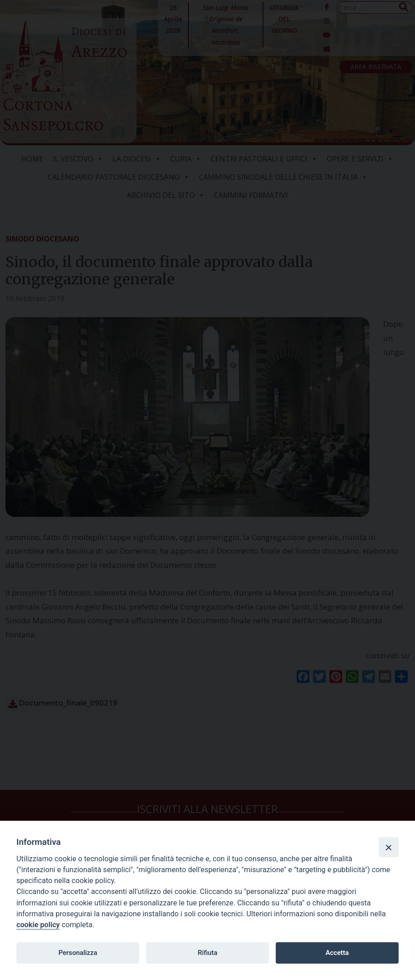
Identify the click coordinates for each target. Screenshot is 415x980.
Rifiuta (207, 953)
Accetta (337, 953)
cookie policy (38, 925)
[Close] (389, 847)
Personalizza (78, 953)
